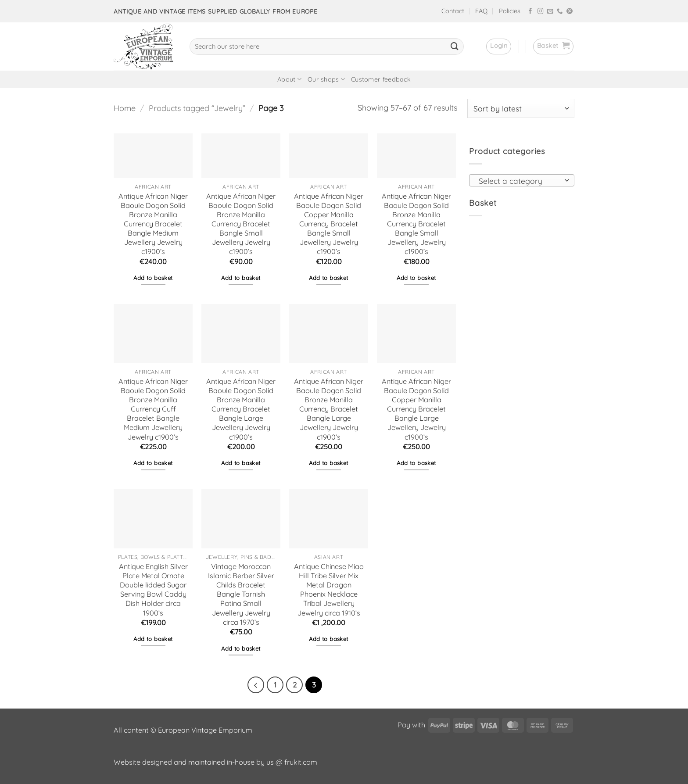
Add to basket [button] (153, 278)
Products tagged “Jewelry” (197, 108)
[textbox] (519, 181)
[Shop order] (521, 108)
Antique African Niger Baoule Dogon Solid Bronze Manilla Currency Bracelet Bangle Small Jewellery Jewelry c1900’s (241, 224)
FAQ (481, 11)
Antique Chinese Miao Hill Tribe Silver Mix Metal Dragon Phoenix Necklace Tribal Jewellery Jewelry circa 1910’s (329, 590)
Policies (510, 11)
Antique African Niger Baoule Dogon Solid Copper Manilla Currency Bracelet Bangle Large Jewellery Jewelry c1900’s (416, 409)
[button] (499, 47)
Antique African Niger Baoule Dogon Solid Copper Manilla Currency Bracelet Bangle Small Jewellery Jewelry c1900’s (329, 224)
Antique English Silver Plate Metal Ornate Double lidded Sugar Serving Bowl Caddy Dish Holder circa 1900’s (153, 590)
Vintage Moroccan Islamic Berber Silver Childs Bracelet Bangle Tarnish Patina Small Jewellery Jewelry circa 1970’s (241, 594)
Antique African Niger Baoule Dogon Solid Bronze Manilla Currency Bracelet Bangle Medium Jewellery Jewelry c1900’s (153, 224)
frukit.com (301, 762)
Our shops (326, 79)
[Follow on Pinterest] (570, 12)
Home (125, 108)
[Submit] (455, 47)
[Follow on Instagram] (541, 12)
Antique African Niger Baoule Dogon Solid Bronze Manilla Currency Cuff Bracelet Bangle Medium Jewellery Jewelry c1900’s (153, 409)
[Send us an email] (550, 12)
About (289, 79)
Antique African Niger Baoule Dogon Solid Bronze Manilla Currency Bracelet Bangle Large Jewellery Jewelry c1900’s (241, 409)
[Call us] (560, 12)
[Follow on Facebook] (530, 12)
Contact (453, 11)
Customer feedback (381, 79)
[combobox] (522, 180)
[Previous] (256, 685)
